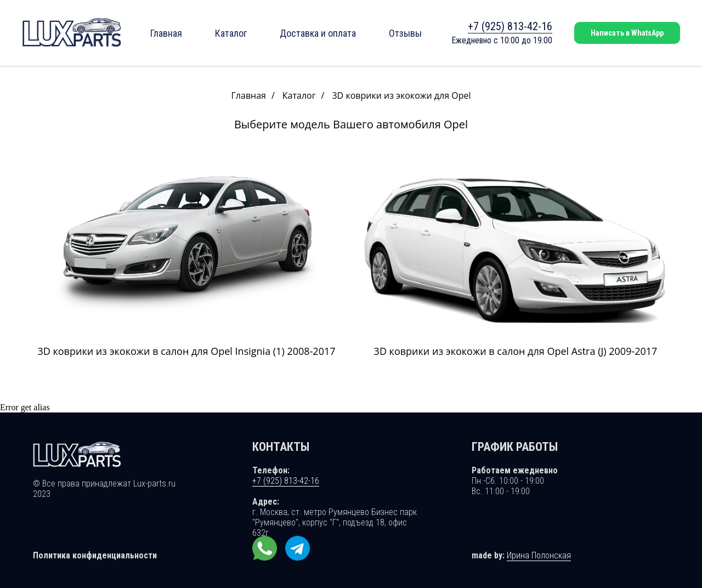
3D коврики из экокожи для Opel (401, 96)
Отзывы (405, 33)
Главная (166, 33)
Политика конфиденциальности (95, 555)
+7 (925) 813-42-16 (510, 26)
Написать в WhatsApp (627, 33)
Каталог (231, 33)
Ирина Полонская (539, 555)
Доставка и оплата (318, 33)
